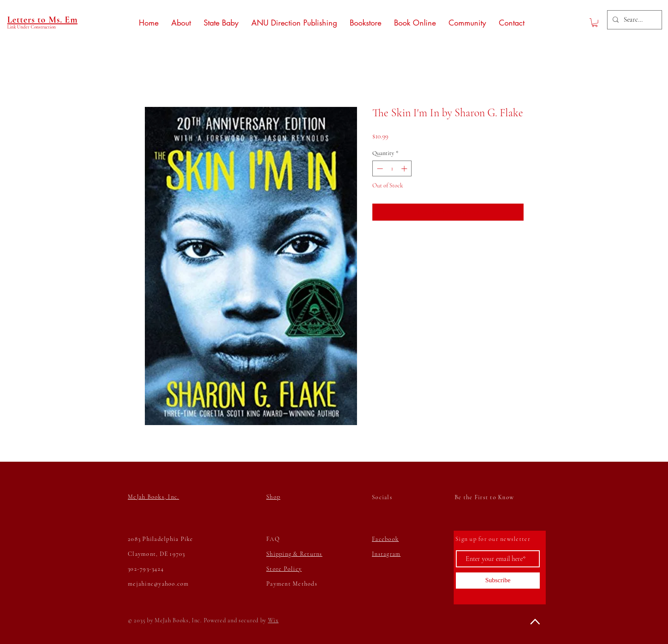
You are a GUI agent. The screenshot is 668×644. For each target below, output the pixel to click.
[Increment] (405, 168)
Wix (273, 620)
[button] (595, 23)
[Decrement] (379, 168)
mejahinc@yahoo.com (158, 584)
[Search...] (634, 20)
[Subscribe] (498, 581)
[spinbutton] (392, 168)
